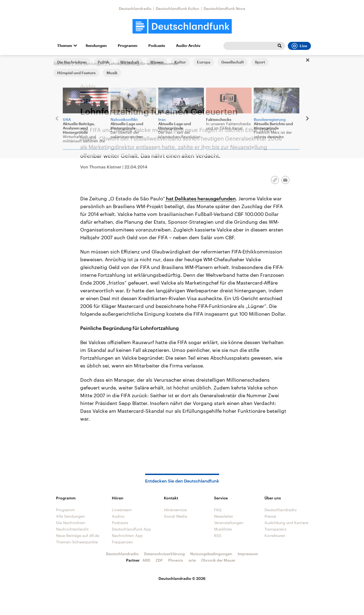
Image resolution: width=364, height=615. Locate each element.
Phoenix (176, 560)
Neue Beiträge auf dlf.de (78, 535)
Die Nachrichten (71, 523)
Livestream (122, 510)
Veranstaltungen (229, 523)
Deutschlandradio (135, 8)
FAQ (218, 510)
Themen (65, 46)
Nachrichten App (127, 535)
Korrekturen (275, 535)
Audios (118, 516)
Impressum (248, 554)
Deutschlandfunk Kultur (178, 8)
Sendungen (96, 46)
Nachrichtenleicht (72, 529)
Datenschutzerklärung (164, 554)
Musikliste (223, 529)
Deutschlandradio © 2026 (182, 578)
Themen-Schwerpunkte (77, 542)
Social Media (176, 516)
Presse (270, 516)
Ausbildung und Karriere (286, 523)
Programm (128, 46)
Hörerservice (175, 510)
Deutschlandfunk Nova (224, 8)
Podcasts (157, 46)
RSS (218, 535)
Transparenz (275, 529)
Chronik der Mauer (218, 560)
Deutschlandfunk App (131, 529)
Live (299, 46)
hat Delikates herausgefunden (200, 198)
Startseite (62, 63)
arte (192, 560)
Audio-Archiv (188, 46)
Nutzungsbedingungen (211, 554)
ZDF (159, 560)
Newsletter (224, 516)
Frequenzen (122, 542)
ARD (146, 560)
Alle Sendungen (90, 63)
